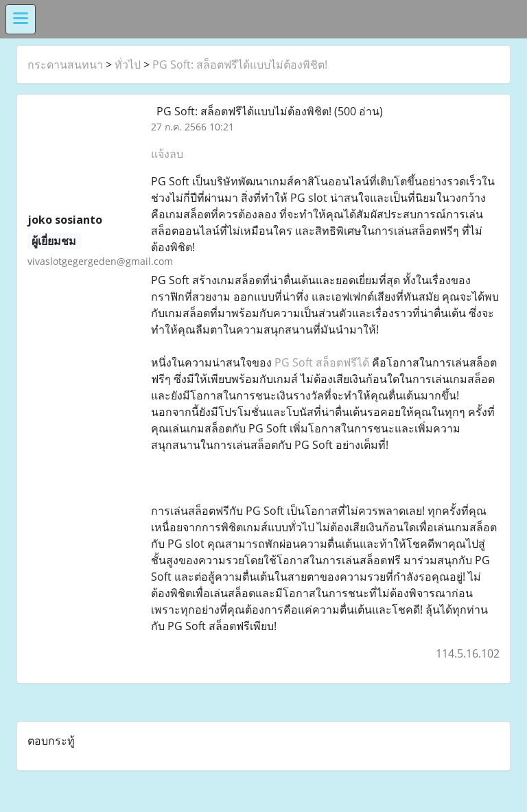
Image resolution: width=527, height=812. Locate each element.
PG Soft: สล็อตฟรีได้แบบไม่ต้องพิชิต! (240, 65)
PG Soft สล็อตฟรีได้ (322, 362)
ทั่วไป (128, 65)
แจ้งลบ (167, 154)
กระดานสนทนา (65, 65)
